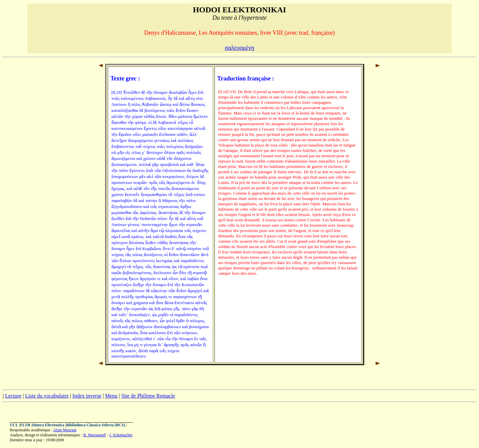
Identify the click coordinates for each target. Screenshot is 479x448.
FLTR (25, 425)
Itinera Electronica (48, 425)
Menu (111, 396)
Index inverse (87, 396)
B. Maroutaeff (95, 435)
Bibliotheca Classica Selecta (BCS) (96, 425)
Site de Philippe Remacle (148, 396)
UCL (14, 425)
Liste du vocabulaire (47, 396)
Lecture (13, 396)
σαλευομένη (239, 48)
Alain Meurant (65, 430)
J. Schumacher (121, 435)
